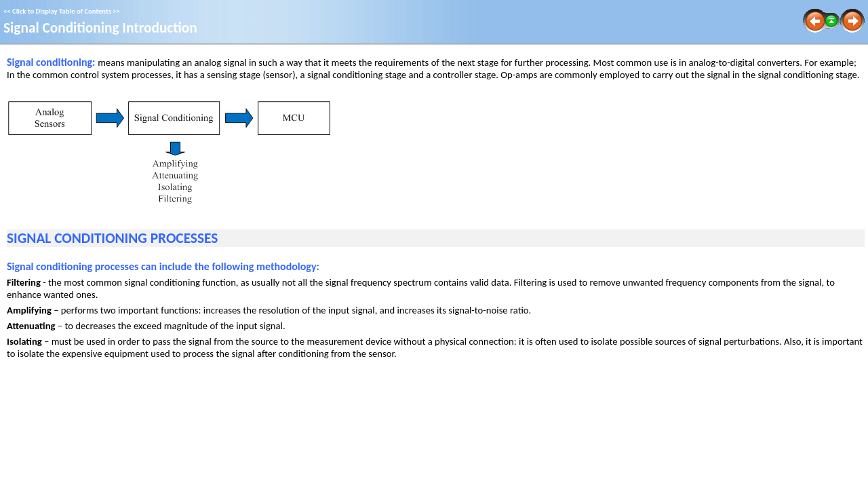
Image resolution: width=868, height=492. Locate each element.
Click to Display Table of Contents (62, 11)
